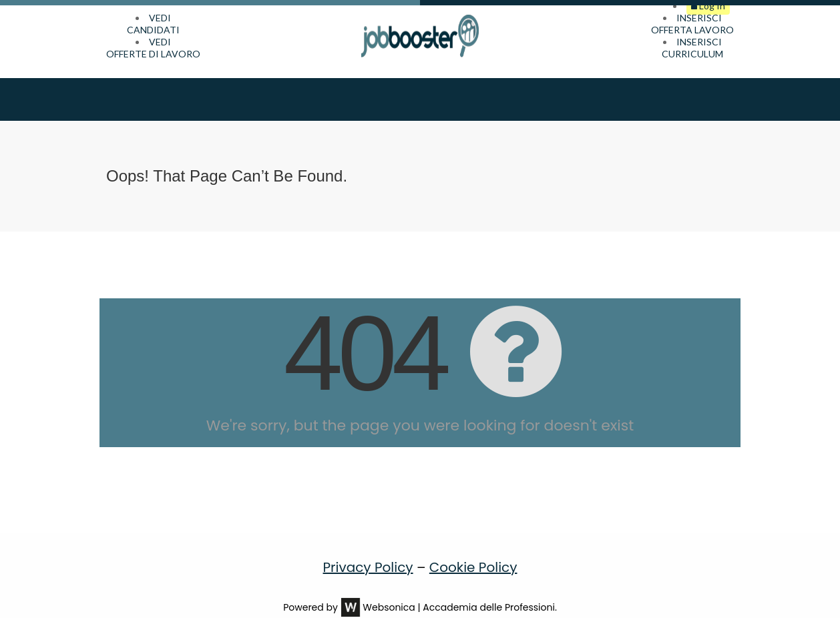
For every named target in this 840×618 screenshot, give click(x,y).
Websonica (389, 589)
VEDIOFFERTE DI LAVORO (153, 48)
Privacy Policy (368, 549)
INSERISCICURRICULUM (692, 48)
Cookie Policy (473, 549)
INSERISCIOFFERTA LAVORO (692, 24)
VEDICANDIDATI (153, 24)
